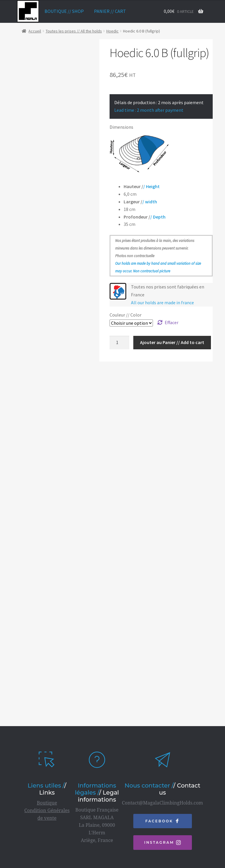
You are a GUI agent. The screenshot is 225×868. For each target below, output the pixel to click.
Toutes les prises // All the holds (74, 31)
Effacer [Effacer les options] (172, 322)
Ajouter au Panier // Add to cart (172, 342)
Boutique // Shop (64, 11)
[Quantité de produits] (120, 343)
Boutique (47, 784)
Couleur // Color (126, 315)
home (28, 11)
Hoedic (112, 31)
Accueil (35, 31)
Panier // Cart (110, 11)
